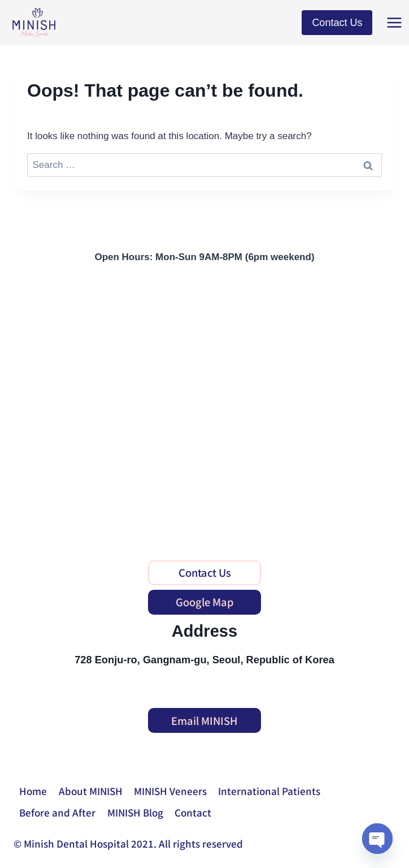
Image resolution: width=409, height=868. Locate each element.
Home (33, 791)
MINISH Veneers (170, 791)
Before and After (57, 812)
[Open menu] (395, 22)
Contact (193, 812)
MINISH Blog (135, 812)
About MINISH (91, 791)
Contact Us (337, 23)
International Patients (269, 791)
